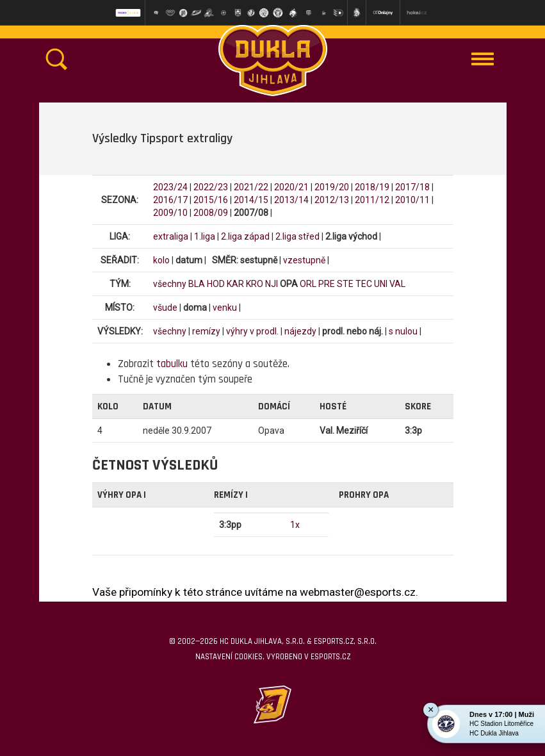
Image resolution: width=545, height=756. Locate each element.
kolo (161, 260)
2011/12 (372, 200)
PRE (327, 284)
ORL (308, 284)
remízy (206, 331)
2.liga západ (245, 236)
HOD (216, 284)
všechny (170, 284)
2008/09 (211, 213)
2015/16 (211, 200)
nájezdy (300, 331)
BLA (197, 284)
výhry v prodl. (252, 331)
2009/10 (170, 213)
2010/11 (412, 200)
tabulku (172, 364)
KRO (255, 284)
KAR (235, 284)
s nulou (403, 331)
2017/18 (412, 187)
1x (295, 525)
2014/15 (251, 200)
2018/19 (372, 187)
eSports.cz (330, 657)
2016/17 (170, 200)
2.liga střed (297, 236)
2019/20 (332, 187)
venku (225, 308)
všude (165, 308)
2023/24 (170, 187)
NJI (272, 284)
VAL (397, 284)
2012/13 (332, 200)
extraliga (171, 236)
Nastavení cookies (229, 657)
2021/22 (251, 187)
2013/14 (291, 200)
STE (345, 284)
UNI (381, 284)
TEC (364, 284)
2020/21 (291, 187)
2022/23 (211, 187)
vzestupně (304, 260)
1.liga (205, 236)
